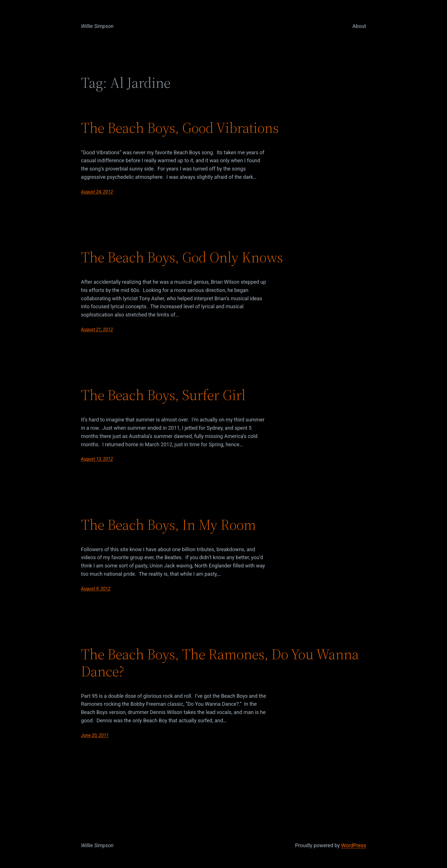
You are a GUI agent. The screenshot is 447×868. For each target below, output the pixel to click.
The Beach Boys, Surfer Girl (163, 395)
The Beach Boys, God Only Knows (182, 257)
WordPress (354, 845)
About (359, 26)
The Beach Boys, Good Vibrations (180, 128)
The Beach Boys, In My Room (168, 525)
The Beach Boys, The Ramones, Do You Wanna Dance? (220, 663)
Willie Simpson (97, 26)
